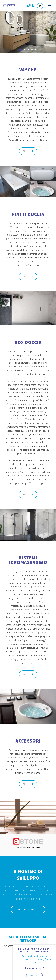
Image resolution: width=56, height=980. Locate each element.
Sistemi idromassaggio (28, 560)
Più (28, 151)
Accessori (28, 741)
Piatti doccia (28, 214)
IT (40, 6)
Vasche (28, 70)
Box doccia (28, 342)
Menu (50, 5)
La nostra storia (28, 909)
